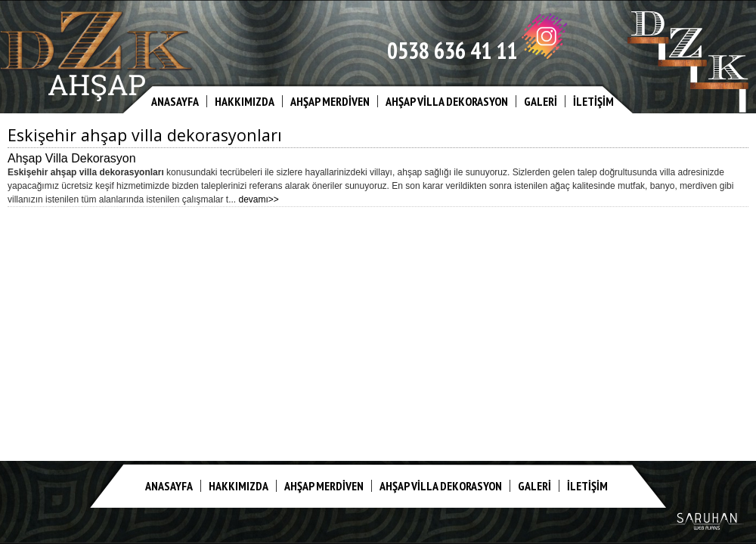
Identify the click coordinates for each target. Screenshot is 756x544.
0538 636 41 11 (452, 50)
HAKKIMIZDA (245, 101)
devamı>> (258, 199)
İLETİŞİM (593, 101)
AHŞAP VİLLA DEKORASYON (447, 101)
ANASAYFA (175, 101)
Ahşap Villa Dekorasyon (72, 158)
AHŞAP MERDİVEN (330, 101)
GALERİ (541, 101)
